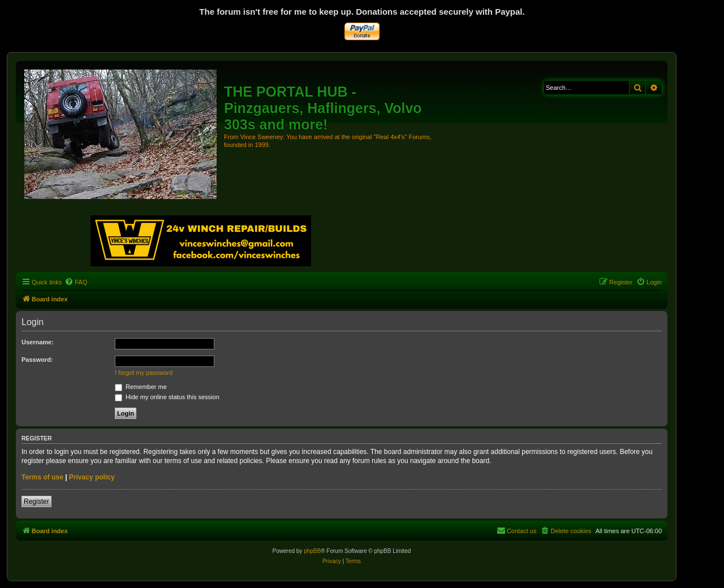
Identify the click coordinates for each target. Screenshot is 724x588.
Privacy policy (92, 477)
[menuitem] (76, 282)
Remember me (141, 387)
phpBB (312, 551)
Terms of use (42, 477)
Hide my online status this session (167, 397)
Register (36, 501)
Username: (38, 342)
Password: (37, 360)
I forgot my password (144, 373)
